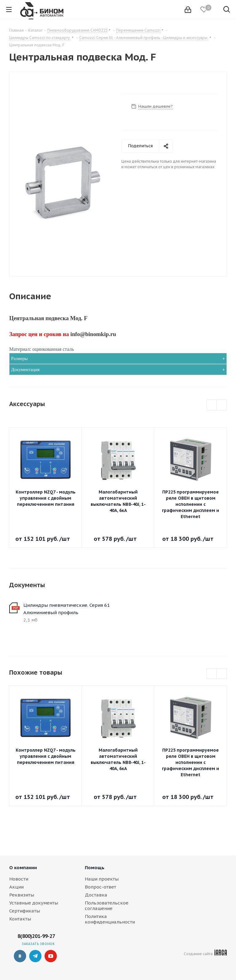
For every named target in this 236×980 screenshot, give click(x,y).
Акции (16, 887)
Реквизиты (22, 895)
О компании (23, 868)
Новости (19, 879)
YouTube (51, 956)
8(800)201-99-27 (36, 936)
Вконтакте (20, 956)
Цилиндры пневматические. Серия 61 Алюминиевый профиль (67, 609)
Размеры (19, 358)
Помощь (95, 868)
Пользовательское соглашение (107, 906)
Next (222, 405)
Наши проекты (102, 879)
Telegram (35, 956)
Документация (25, 370)
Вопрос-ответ (100, 887)
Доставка (96, 895)
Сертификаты (25, 911)
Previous (212, 405)
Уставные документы (34, 903)
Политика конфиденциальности (110, 919)
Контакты (20, 919)
